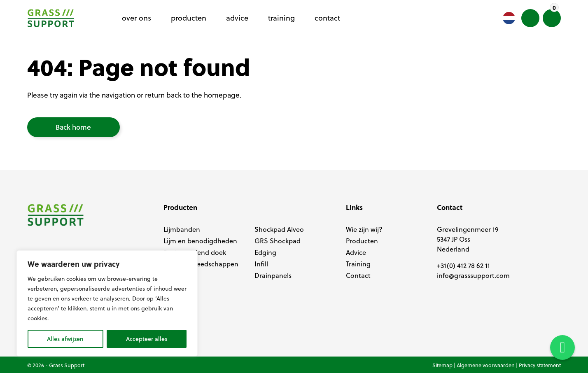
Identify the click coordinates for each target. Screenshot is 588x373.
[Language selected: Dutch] (509, 18)
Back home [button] (73, 127)
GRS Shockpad (278, 241)
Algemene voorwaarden (486, 365)
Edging (265, 252)
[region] (107, 303)
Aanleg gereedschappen (201, 264)
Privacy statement (540, 365)
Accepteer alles (147, 339)
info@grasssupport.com (473, 275)
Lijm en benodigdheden (200, 241)
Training (358, 264)
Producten (362, 241)
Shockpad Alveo (279, 229)
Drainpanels (273, 275)
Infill (261, 264)
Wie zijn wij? (364, 229)
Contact (358, 275)
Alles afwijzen (65, 339)
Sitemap (442, 365)
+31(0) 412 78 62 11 (463, 266)
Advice (356, 252)
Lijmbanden (182, 229)
